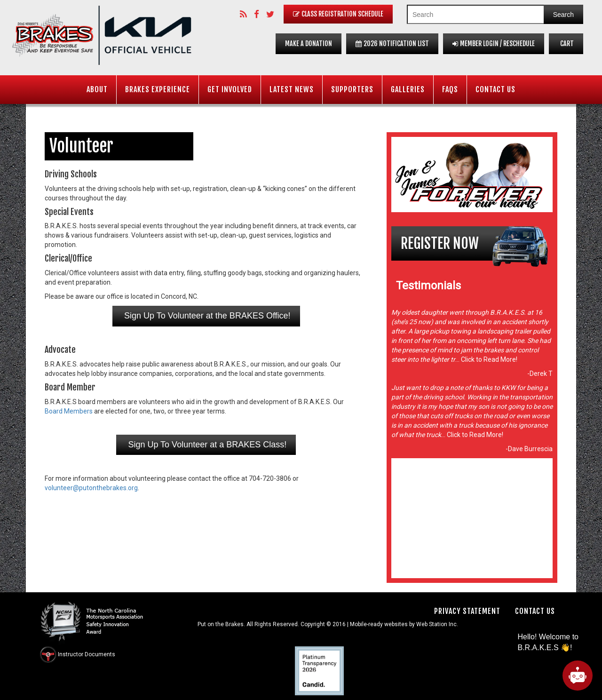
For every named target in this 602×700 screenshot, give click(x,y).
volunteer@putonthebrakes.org (91, 488)
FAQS (450, 89)
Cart (566, 44)
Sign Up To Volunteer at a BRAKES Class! (206, 445)
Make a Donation (309, 44)
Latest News (292, 89)
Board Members (69, 411)
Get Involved (230, 89)
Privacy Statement (467, 611)
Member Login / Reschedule (494, 44)
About (97, 89)
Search (563, 15)
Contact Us (495, 89)
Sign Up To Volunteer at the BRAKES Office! (206, 316)
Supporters (352, 89)
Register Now (440, 243)
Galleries (408, 89)
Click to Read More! (488, 359)
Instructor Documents (87, 654)
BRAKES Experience (158, 89)
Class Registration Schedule (338, 14)
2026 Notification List (392, 44)
